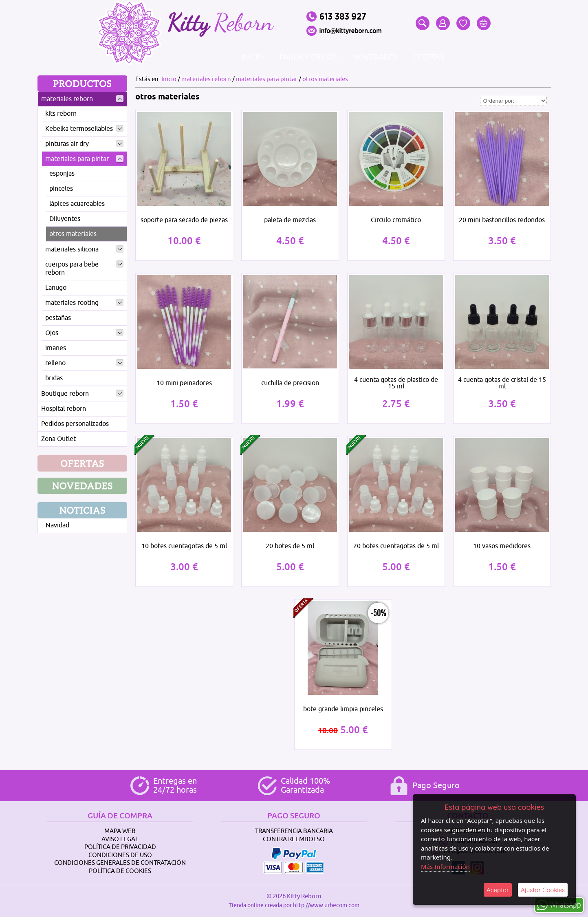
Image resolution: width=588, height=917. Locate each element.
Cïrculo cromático (396, 220)
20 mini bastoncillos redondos (502, 220)
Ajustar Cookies (543, 890)
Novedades (375, 57)
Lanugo (56, 288)
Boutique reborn (82, 394)
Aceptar (498, 890)
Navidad (57, 525)
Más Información (445, 866)
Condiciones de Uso (120, 855)
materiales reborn (82, 99)
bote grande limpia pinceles (343, 709)
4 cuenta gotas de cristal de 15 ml (502, 383)
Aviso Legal (120, 839)
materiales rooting (84, 303)
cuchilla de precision (290, 383)
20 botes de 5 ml (290, 546)
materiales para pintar (84, 159)
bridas (54, 378)
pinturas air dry (84, 144)
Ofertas (429, 57)
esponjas (62, 174)
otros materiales (73, 234)
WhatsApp (559, 905)
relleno (84, 363)
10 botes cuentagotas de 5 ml (184, 546)
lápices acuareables (77, 204)
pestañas (58, 318)
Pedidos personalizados (75, 424)
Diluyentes (65, 219)
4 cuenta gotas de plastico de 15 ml (396, 383)
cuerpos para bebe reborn (84, 269)
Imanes (56, 348)
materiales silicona (84, 249)
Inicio (252, 57)
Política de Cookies (120, 871)
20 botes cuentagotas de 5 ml (396, 546)
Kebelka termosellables (84, 129)
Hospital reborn (64, 409)
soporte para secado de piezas (184, 220)
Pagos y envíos (308, 57)
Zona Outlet (58, 439)
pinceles (61, 189)
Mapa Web (120, 831)
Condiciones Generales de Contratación (120, 863)
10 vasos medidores (502, 546)
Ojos (84, 333)
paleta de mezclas (290, 220)
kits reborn (61, 114)
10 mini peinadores (184, 383)
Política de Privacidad (120, 847)
